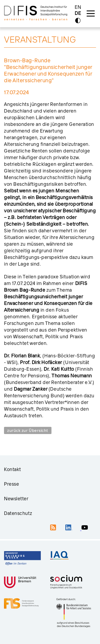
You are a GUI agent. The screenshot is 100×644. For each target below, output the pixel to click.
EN (78, 7)
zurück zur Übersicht (28, 430)
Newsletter (16, 499)
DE (78, 13)
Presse (11, 484)
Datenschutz (18, 513)
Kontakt (13, 469)
